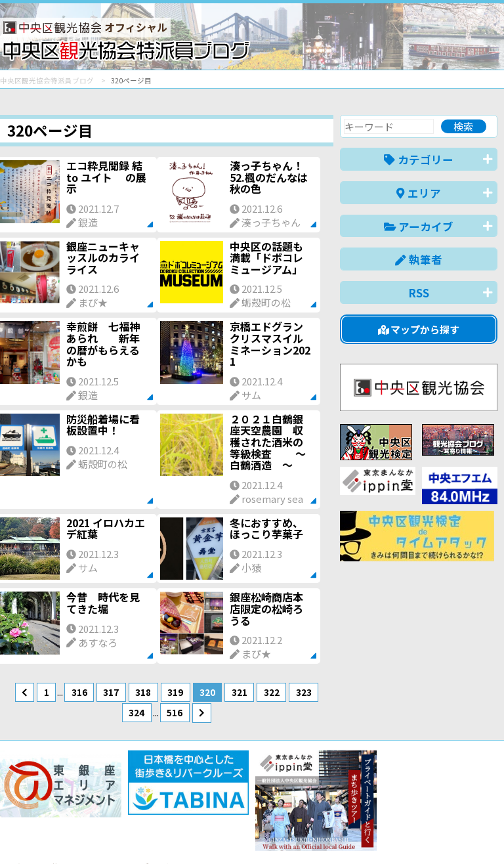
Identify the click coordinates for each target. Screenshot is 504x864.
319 (175, 692)
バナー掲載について (50, 807)
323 (304, 692)
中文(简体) (370, 833)
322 (272, 692)
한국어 (483, 833)
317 (111, 692)
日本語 (271, 833)
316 (79, 692)
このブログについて (158, 807)
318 (143, 692)
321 (240, 692)
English (316, 833)
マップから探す (419, 329)
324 (136, 712)
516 (175, 712)
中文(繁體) (431, 833)
